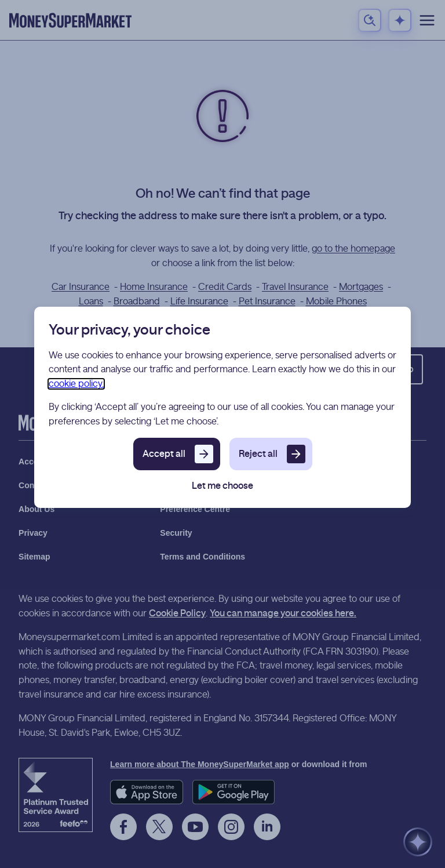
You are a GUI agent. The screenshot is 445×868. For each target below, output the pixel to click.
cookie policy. (76, 384)
